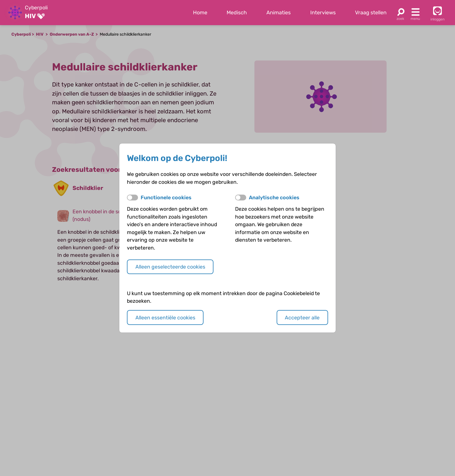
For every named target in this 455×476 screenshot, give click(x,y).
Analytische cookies (274, 198)
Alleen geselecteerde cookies (170, 267)
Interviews (323, 13)
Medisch (237, 13)
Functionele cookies (166, 198)
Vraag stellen (371, 13)
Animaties (279, 13)
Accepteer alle (302, 318)
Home (200, 13)
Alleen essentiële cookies (165, 318)
